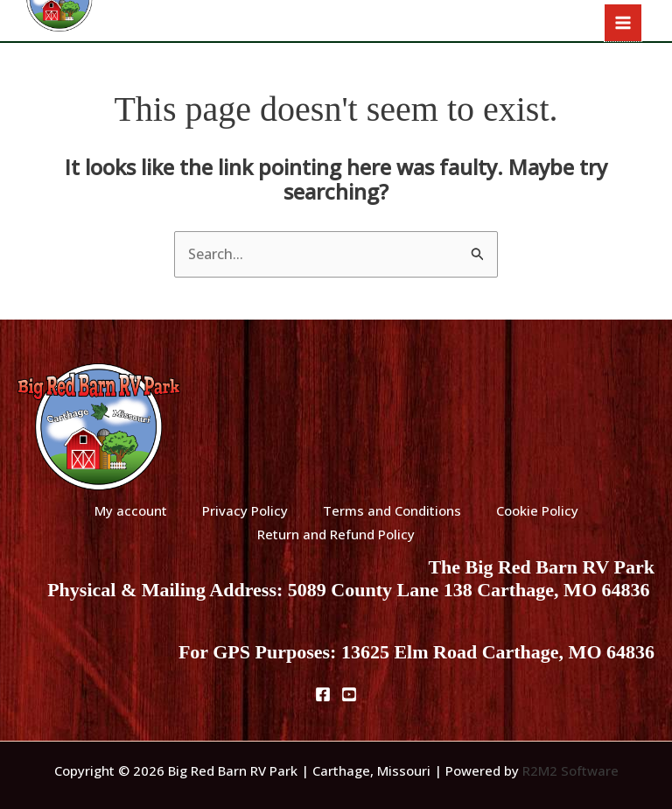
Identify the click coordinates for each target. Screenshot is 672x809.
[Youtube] (349, 694)
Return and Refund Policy (336, 534)
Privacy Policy (245, 510)
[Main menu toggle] (623, 23)
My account (131, 510)
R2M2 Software (570, 770)
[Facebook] (323, 694)
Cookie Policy (537, 510)
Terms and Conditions (392, 510)
